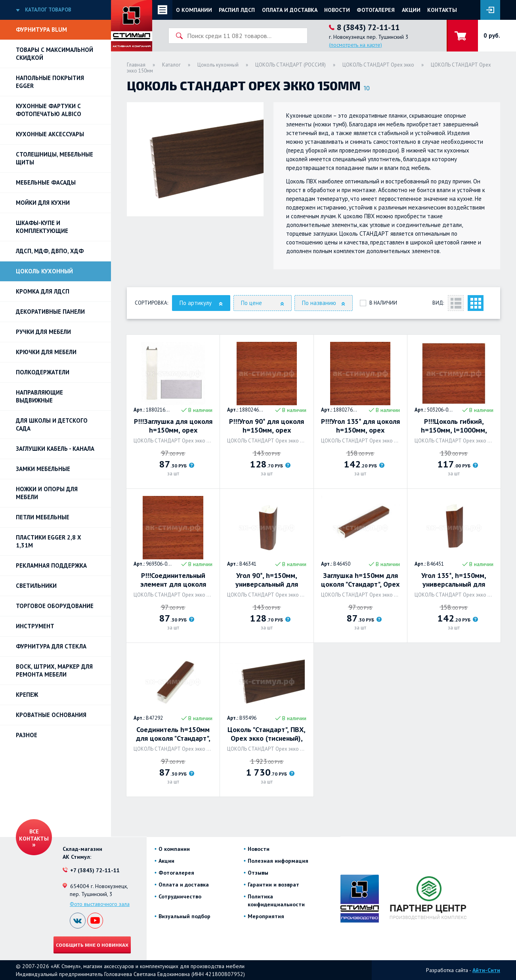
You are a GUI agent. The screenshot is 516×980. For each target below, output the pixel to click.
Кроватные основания (51, 715)
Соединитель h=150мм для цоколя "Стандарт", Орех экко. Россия (173, 734)
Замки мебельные (43, 469)
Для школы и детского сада (52, 424)
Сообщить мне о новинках (92, 945)
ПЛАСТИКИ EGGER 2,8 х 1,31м (49, 541)
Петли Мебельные (43, 517)
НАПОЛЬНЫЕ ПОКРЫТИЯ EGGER (50, 82)
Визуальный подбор (184, 916)
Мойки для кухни (43, 203)
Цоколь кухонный (44, 271)
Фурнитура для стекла (51, 646)
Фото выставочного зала (100, 904)
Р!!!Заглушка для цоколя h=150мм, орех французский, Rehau (173, 426)
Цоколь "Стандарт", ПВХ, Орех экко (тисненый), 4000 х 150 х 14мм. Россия (267, 734)
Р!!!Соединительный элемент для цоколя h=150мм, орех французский (173, 580)
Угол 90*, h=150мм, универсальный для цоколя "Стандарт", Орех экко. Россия (267, 580)
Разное (27, 735)
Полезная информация (278, 861)
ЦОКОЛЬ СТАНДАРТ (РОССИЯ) (290, 65)
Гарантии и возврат (273, 885)
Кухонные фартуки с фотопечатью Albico (49, 110)
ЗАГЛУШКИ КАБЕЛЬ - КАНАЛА (55, 449)
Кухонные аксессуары (50, 134)
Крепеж (27, 695)
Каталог (171, 65)
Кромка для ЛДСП (43, 291)
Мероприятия (266, 916)
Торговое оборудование (55, 606)
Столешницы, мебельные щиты (54, 158)
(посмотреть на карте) (355, 45)
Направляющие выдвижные (39, 396)
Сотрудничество (180, 896)
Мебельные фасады (46, 182)
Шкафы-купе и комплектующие (42, 227)
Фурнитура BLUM (41, 30)
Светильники (36, 586)
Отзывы (258, 873)
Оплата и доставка (290, 10)
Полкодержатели (43, 372)
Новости (337, 10)
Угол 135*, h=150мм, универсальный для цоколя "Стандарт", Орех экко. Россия (454, 580)
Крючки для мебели (46, 352)
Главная (136, 65)
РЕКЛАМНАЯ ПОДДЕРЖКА (51, 565)
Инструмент (35, 626)
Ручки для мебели (43, 332)
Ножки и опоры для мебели (47, 493)
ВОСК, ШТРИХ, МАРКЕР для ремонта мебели (54, 670)
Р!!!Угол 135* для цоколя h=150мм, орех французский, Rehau (360, 426)
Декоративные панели (50, 312)
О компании (194, 10)
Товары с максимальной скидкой (54, 54)
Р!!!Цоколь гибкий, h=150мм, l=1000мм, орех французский (454, 426)
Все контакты (34, 835)
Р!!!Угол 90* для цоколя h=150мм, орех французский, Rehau (267, 426)
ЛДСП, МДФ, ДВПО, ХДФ (50, 251)
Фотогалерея (376, 10)
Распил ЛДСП (237, 10)
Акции (411, 10)
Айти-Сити (486, 970)
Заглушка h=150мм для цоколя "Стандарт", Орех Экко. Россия (360, 580)
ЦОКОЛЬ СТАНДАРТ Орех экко (378, 65)
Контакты (442, 10)
